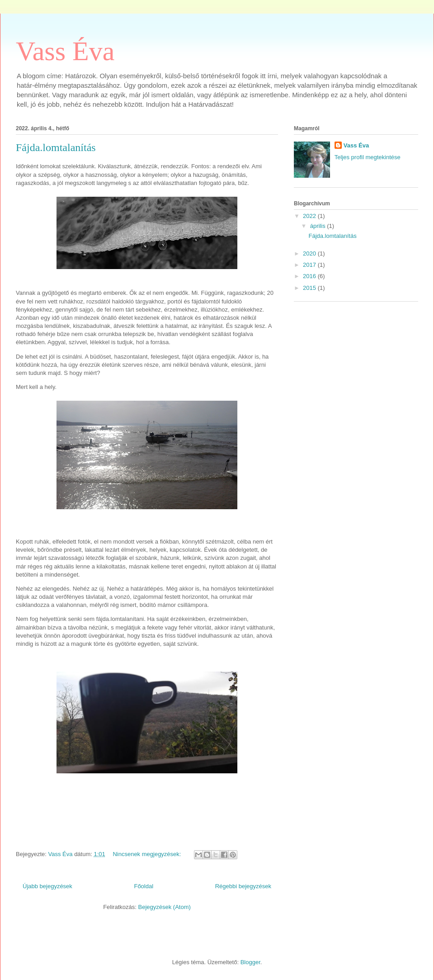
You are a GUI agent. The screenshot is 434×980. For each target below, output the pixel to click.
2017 (310, 265)
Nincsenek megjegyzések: (148, 854)
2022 (310, 216)
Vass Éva (65, 51)
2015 (310, 288)
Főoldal (144, 886)
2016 (310, 276)
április (319, 226)
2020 (310, 253)
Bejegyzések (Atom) (164, 907)
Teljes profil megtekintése (368, 157)
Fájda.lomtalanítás (56, 147)
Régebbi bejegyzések (243, 886)
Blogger (250, 962)
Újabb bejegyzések (47, 886)
